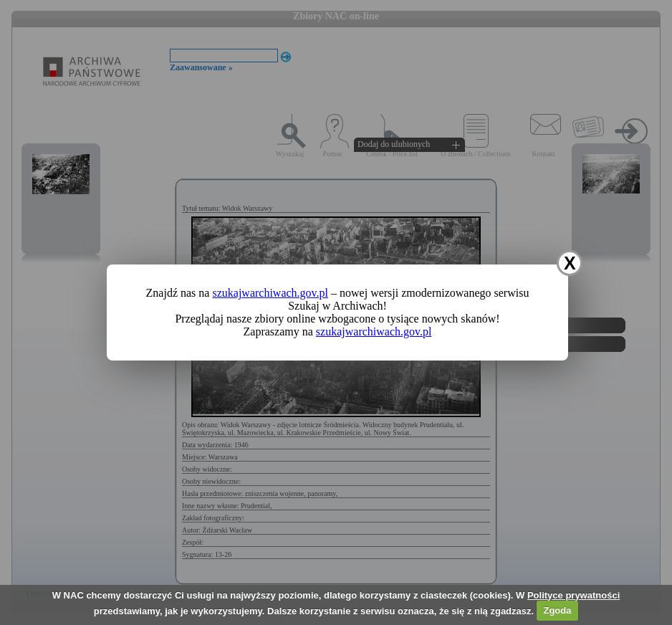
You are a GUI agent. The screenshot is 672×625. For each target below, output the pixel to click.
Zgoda (557, 610)
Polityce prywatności (573, 595)
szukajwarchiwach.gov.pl (270, 293)
